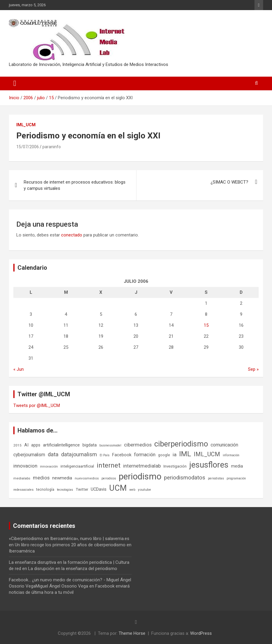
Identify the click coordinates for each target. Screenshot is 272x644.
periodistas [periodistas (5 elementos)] (216, 478)
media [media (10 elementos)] (237, 466)
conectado (72, 235)
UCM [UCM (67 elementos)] (118, 488)
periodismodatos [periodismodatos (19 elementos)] (185, 478)
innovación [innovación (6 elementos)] (49, 466)
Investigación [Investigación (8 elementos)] (175, 466)
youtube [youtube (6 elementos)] (144, 490)
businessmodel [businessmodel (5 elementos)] (110, 445)
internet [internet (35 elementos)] (109, 465)
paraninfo (52, 147)
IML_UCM (26, 125)
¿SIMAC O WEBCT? (229, 182)
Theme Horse (132, 633)
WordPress (201, 633)
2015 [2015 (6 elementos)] (18, 445)
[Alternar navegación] (15, 83)
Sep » (253, 369)
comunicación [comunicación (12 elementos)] (224, 445)
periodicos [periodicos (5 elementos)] (109, 478)
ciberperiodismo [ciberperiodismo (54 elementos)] (181, 444)
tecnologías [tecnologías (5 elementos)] (65, 490)
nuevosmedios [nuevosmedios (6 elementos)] (87, 478)
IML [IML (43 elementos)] (185, 454)
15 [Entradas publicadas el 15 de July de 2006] (206, 325)
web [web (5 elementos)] (132, 490)
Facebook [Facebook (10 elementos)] (122, 455)
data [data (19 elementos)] (53, 454)
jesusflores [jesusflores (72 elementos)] (209, 465)
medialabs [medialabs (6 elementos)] (22, 478)
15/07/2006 (28, 147)
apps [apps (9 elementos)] (36, 445)
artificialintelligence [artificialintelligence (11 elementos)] (61, 445)
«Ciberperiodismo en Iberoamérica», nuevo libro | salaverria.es (69, 539)
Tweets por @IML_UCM (37, 405)
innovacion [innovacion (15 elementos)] (25, 466)
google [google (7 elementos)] (164, 455)
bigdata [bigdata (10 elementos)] (90, 445)
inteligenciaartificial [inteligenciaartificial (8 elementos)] (77, 466)
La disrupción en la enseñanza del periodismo (73, 569)
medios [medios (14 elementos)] (41, 478)
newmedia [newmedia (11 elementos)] (62, 478)
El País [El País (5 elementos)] (105, 455)
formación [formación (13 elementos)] (145, 455)
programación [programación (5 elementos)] (236, 478)
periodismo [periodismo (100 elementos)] (140, 476)
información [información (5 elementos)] (231, 455)
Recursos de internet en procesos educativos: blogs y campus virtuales (75, 185)
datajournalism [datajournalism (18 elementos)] (79, 454)
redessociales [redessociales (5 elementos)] (23, 490)
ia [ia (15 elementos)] (175, 454)
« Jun (19, 369)
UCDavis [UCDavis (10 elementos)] (99, 489)
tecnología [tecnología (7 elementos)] (45, 489)
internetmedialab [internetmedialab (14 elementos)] (142, 466)
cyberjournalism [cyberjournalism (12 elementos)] (29, 455)
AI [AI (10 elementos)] (26, 445)
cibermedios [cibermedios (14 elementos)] (138, 445)
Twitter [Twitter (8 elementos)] (82, 489)
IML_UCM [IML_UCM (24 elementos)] (207, 454)
